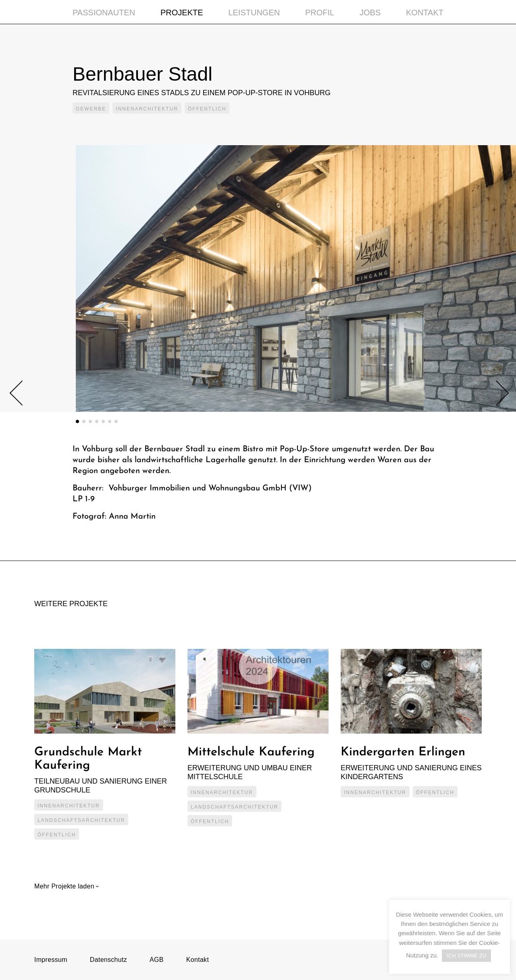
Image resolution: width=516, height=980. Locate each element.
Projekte (182, 13)
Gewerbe (91, 109)
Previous (22, 393)
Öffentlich (207, 109)
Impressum (51, 960)
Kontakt (425, 13)
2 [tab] (84, 421)
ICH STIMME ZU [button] (466, 956)
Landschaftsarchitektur (81, 820)
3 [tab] (90, 421)
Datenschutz (108, 960)
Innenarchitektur (147, 109)
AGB (157, 960)
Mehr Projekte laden (65, 886)
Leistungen (254, 13)
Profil (320, 13)
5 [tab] (103, 421)
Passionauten (104, 13)
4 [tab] (97, 421)
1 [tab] (77, 421)
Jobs (370, 13)
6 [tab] (110, 421)
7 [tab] (116, 421)
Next (496, 393)
